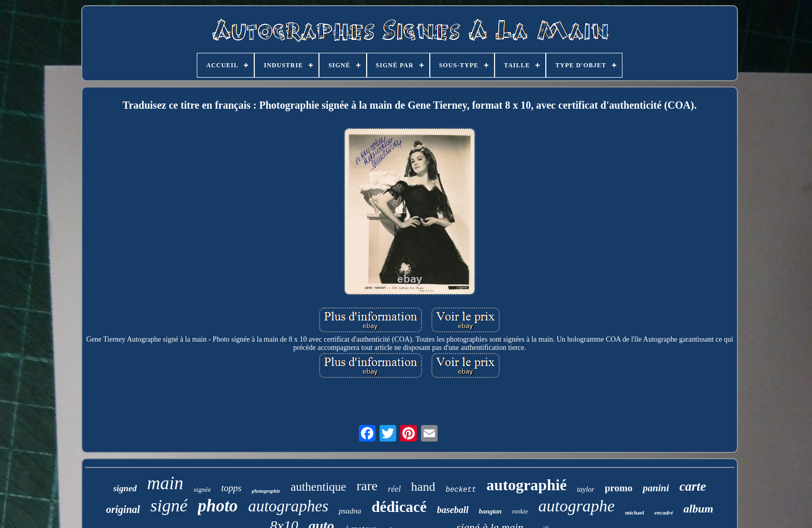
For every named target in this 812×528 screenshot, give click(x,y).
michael (635, 512)
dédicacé (399, 507)
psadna (350, 511)
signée (202, 489)
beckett (461, 490)
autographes (288, 506)
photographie (266, 491)
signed (125, 488)
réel (394, 489)
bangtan (490, 511)
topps (231, 488)
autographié (526, 485)
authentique (318, 487)
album (698, 509)
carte (693, 486)
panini (656, 488)
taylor (585, 489)
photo (218, 506)
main (165, 483)
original (123, 509)
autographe (577, 506)
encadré (664, 512)
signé (169, 505)
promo (619, 488)
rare (367, 486)
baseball (453, 510)
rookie (520, 511)
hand (423, 487)
